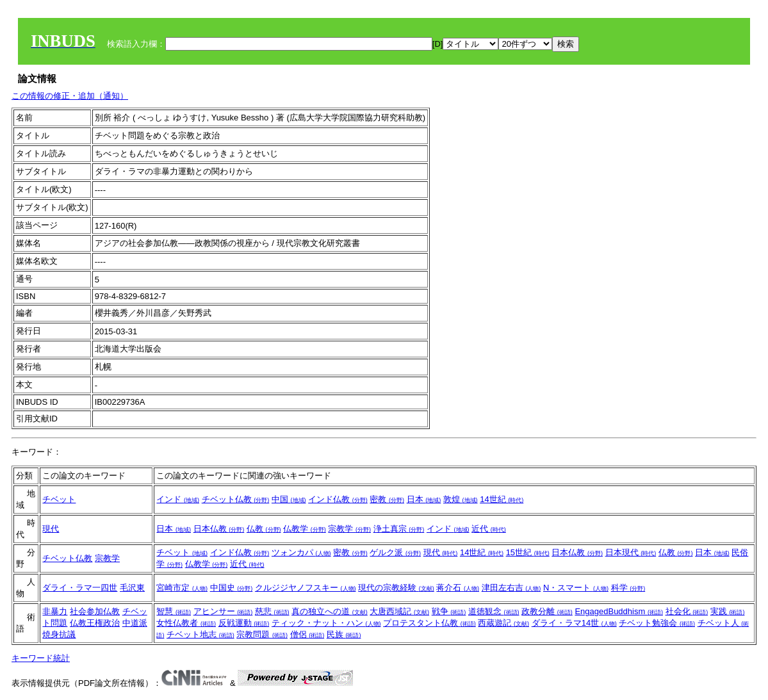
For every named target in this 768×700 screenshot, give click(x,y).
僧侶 (307, 634)
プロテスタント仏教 (429, 623)
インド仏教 (338, 499)
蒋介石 (458, 588)
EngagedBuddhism (618, 611)
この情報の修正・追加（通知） (70, 96)
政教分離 (547, 611)
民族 (344, 634)
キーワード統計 (41, 658)
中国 (289, 499)
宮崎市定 (182, 588)
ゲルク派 (395, 552)
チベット (59, 499)
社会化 (687, 611)
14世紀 (502, 499)
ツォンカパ (301, 552)
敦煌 (461, 499)
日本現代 (631, 552)
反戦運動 (244, 623)
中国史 (232, 588)
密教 (387, 499)
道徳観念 (494, 611)
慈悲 (272, 611)
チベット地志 (200, 634)
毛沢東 (132, 588)
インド (178, 499)
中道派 (135, 623)
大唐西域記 (399, 611)
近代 (489, 529)
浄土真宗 (399, 529)
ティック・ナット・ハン (326, 623)
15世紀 (528, 552)
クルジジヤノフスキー (306, 588)
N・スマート (576, 588)
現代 (51, 529)
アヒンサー (223, 611)
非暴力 (55, 611)
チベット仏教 (236, 499)
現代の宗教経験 (396, 588)
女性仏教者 (186, 623)
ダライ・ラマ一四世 (80, 588)
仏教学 (305, 529)
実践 (728, 611)
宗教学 (349, 529)
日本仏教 (219, 529)
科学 (628, 588)
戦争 (449, 611)
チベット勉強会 (657, 623)
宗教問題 (262, 634)
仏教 (264, 529)
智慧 (174, 611)
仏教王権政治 (95, 623)
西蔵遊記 (503, 623)
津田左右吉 (511, 588)
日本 (424, 499)
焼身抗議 (59, 634)
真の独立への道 (330, 611)
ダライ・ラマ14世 (574, 623)
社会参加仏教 (95, 611)
